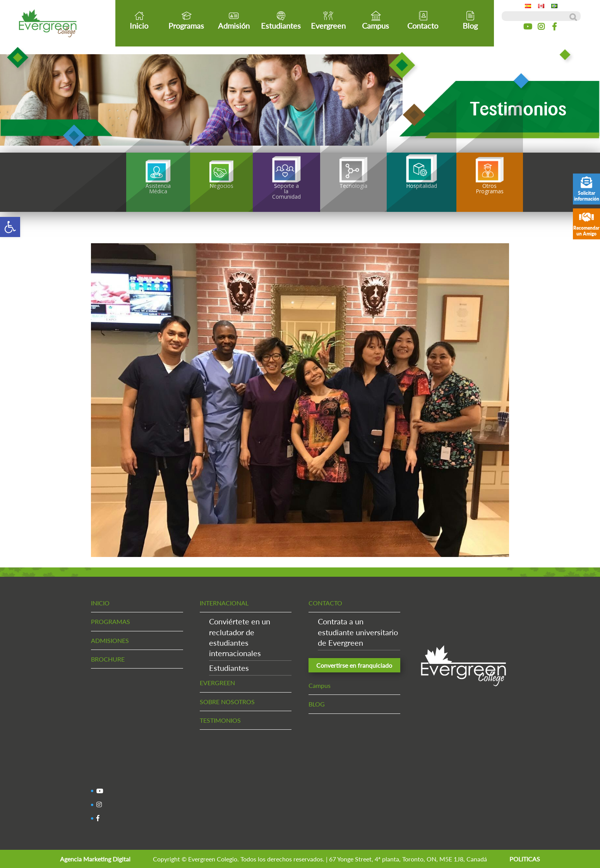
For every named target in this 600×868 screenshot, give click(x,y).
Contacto (423, 20)
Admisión (234, 20)
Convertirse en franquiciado (354, 665)
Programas (186, 20)
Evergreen (328, 20)
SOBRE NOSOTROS (227, 702)
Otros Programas (490, 177)
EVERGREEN (217, 683)
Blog (470, 20)
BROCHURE (108, 659)
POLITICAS (525, 859)
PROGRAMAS (111, 621)
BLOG (317, 704)
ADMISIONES (110, 640)
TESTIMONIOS (220, 720)
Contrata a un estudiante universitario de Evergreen (358, 632)
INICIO (100, 603)
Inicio (139, 20)
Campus (375, 20)
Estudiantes (281, 20)
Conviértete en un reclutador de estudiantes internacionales (240, 637)
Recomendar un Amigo (586, 224)
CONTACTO (325, 603)
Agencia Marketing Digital (95, 859)
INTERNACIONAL (224, 603)
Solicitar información (587, 189)
